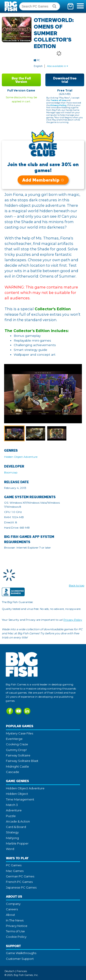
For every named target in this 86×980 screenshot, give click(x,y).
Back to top (77, 585)
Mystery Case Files (20, 733)
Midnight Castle (17, 766)
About (10, 915)
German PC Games (20, 876)
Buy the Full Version (21, 80)
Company (13, 904)
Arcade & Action (18, 821)
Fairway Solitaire (18, 755)
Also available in (57, 66)
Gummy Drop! (16, 750)
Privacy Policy (58, 105)
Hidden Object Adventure (21, 457)
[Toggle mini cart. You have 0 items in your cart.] (70, 6)
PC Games (14, 865)
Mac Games (15, 871)
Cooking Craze (17, 744)
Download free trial (65, 80)
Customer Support (20, 959)
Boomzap (11, 472)
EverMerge (14, 739)
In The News (15, 920)
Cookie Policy (16, 937)
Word (10, 849)
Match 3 (12, 805)
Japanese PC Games (21, 887)
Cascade (13, 772)
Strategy (12, 832)
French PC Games (19, 882)
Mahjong (12, 838)
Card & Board (16, 827)
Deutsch (10, 971)
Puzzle (11, 816)
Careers (12, 909)
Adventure (14, 810)
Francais (22, 971)
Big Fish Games (11, 6)
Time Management (20, 799)
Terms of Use (58, 100)
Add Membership (43, 180)
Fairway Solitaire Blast (22, 761)
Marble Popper (17, 843)
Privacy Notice (17, 926)
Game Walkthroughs (21, 953)
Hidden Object (17, 794)
